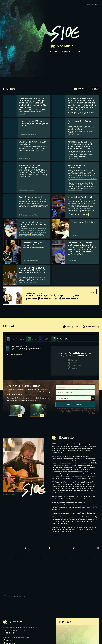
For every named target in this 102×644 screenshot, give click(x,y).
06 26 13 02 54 (9, 609)
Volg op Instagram (15, 572)
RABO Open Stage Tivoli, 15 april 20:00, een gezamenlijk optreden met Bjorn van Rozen (52, 297)
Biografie (65, 51)
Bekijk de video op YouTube (28, 215)
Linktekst (22, 114)
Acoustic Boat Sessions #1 (80, 197)
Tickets (48, 634)
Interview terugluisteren (28, 135)
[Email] (75, 393)
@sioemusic (9, 619)
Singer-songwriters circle (83, 222)
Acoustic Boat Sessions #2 (31, 197)
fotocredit (12, 495)
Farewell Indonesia (16, 355)
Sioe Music (9, 616)
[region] (50, 338)
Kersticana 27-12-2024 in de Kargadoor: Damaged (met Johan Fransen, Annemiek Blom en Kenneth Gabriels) (81, 145)
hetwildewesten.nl (76, 177)
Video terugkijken (73, 135)
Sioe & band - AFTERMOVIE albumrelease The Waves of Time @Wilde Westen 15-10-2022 (32, 271)
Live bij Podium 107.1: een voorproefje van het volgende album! (34, 123)
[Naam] (75, 387)
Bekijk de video (73, 261)
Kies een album (62, 398)
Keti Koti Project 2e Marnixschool (77, 166)
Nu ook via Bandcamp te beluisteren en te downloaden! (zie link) (33, 224)
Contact (77, 51)
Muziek (54, 51)
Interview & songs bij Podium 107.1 (33, 244)
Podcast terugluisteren (75, 190)
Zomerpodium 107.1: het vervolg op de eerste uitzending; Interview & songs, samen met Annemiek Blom (33, 169)
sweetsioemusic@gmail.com (14, 606)
